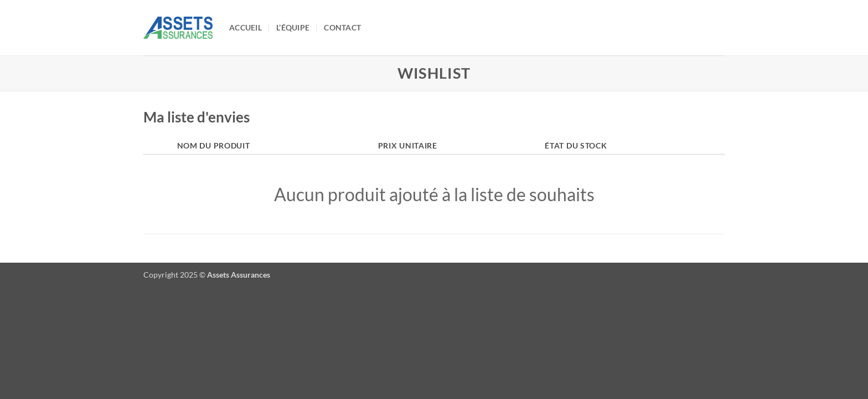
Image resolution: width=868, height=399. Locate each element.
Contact (342, 27)
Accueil (246, 27)
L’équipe (293, 27)
